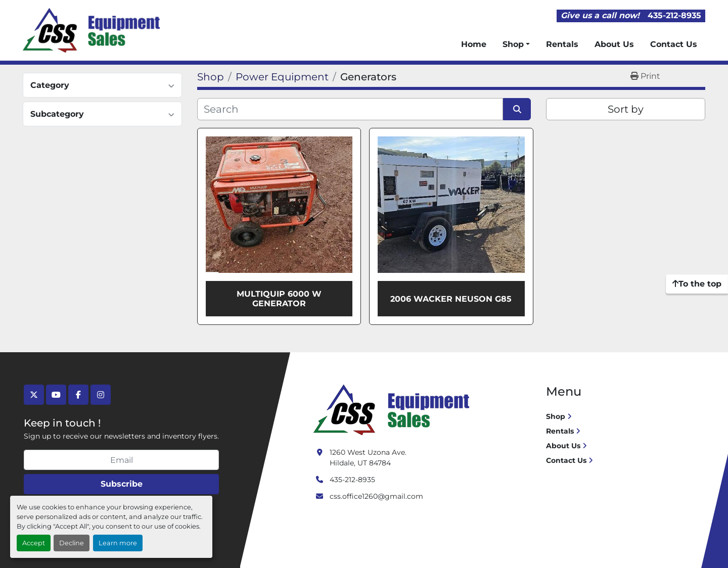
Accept (34, 543)
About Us (614, 44)
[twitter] (34, 395)
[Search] (350, 109)
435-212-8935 (674, 15)
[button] (516, 44)
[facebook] (78, 395)
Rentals (562, 44)
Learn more (118, 543)
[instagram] (101, 395)
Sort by (626, 109)
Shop (513, 44)
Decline (72, 543)
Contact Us (674, 44)
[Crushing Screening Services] (393, 409)
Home (474, 44)
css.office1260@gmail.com (376, 496)
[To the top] (697, 284)
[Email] (121, 460)
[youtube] (56, 395)
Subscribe (122, 484)
